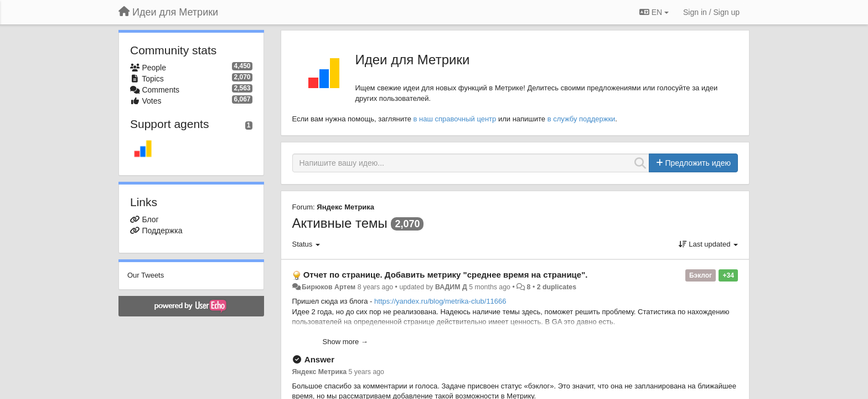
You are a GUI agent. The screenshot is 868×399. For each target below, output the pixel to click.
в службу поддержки (582, 119)
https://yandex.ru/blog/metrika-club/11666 (440, 301)
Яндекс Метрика (345, 207)
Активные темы (340, 223)
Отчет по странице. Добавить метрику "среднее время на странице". (446, 275)
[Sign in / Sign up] (711, 12)
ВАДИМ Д (451, 287)
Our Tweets (146, 275)
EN (654, 12)
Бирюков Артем (329, 287)
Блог (150, 219)
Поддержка (162, 231)
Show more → (345, 342)
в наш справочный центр (455, 119)
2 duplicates (557, 287)
